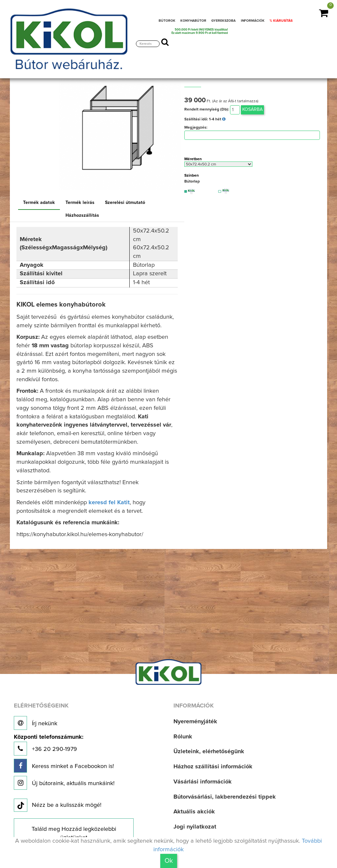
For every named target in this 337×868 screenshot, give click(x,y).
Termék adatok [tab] (39, 203)
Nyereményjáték (195, 722)
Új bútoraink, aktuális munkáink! (64, 783)
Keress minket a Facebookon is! (64, 766)
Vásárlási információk (203, 782)
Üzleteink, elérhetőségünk (209, 752)
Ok (169, 861)
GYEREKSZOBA (223, 21)
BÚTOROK (167, 21)
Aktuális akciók (194, 812)
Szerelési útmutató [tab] (125, 203)
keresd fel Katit (109, 503)
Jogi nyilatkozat (195, 827)
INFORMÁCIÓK (253, 21)
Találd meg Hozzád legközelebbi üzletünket (74, 833)
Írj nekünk (36, 723)
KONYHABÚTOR (193, 21)
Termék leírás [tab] (80, 203)
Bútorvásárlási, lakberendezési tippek (225, 797)
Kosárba (252, 110)
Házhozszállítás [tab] (82, 215)
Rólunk (183, 737)
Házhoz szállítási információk (213, 767)
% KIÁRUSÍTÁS (281, 21)
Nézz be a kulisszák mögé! (58, 806)
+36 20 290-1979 (49, 745)
